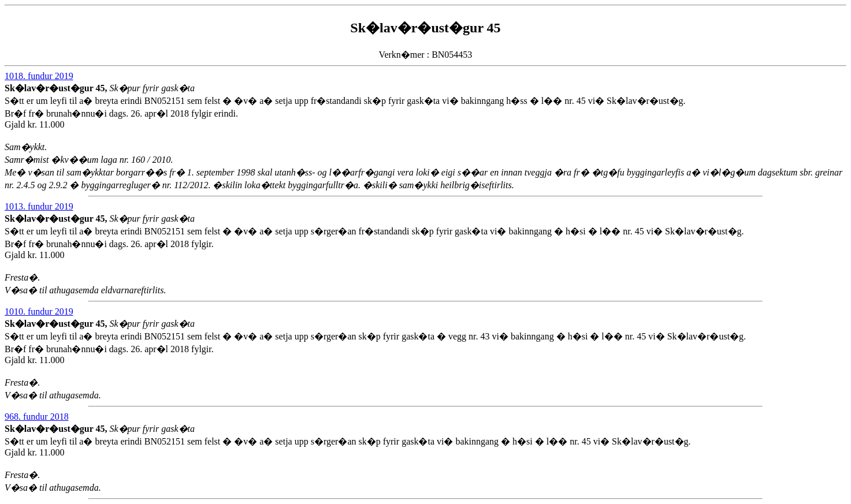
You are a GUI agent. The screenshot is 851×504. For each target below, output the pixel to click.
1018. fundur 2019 (39, 76)
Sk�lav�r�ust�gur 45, (57, 88)
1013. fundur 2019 (39, 206)
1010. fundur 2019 (39, 311)
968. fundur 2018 (37, 417)
